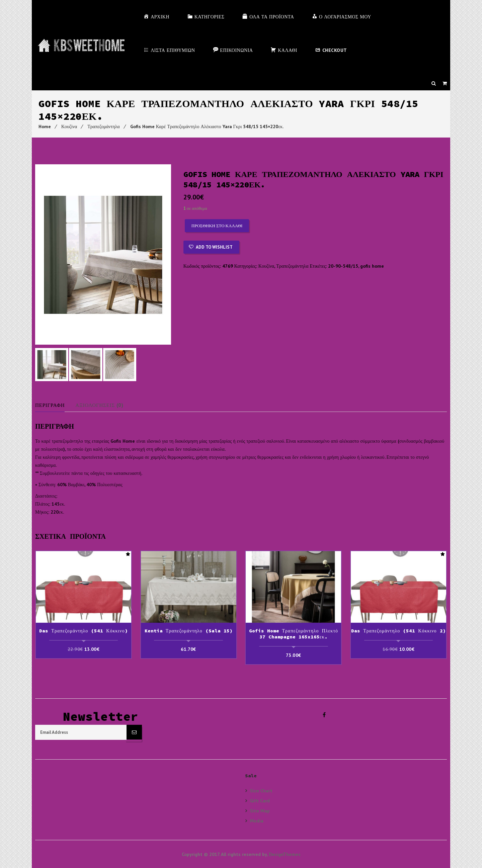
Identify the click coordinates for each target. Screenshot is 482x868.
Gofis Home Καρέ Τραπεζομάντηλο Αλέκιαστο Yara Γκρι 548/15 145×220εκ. (207, 126)
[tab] (56, 406)
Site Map (260, 810)
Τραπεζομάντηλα (103, 126)
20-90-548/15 (343, 266)
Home (45, 126)
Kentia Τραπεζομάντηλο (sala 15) (189, 631)
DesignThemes (285, 854)
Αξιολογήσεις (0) (103, 406)
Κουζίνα (69, 126)
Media (257, 820)
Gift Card (260, 800)
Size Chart (261, 790)
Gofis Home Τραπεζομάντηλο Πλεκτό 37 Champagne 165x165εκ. (294, 634)
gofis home (372, 266)
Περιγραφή (51, 406)
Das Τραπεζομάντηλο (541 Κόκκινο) (83, 631)
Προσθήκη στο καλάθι (217, 226)
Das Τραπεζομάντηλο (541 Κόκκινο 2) (398, 631)
